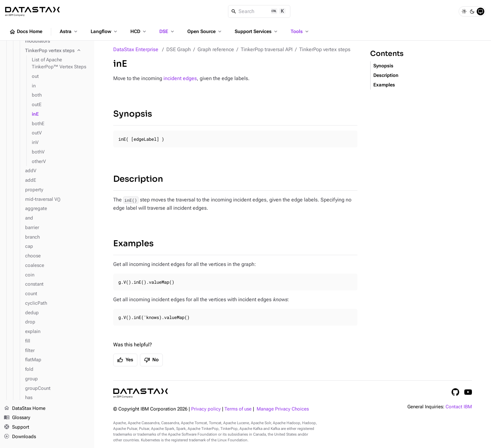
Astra (69, 31)
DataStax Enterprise (136, 49)
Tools (300, 31)
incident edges (180, 78)
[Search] (259, 11)
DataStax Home (25, 409)
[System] (481, 11)
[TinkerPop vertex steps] (57, 51)
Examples (133, 244)
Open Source (205, 31)
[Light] (464, 11)
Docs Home (26, 32)
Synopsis (133, 114)
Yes (125, 360)
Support (17, 428)
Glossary (17, 418)
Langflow (104, 31)
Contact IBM (459, 407)
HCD (139, 31)
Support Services (257, 31)
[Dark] (472, 11)
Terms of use (238, 409)
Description (138, 179)
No (151, 360)
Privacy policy (206, 409)
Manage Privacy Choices (283, 409)
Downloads (20, 437)
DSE (167, 31)
